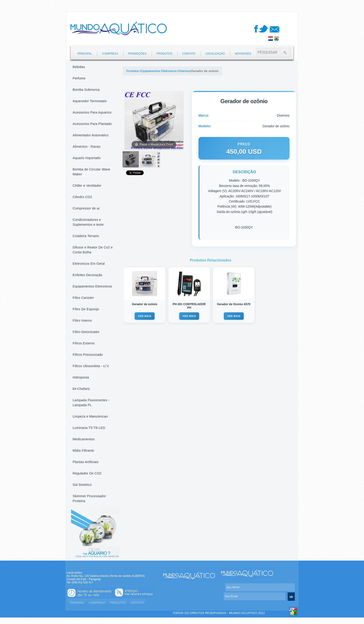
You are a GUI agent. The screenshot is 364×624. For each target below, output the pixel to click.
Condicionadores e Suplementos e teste (88, 222)
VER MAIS (145, 316)
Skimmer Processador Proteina (89, 498)
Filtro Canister (83, 298)
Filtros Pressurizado (88, 355)
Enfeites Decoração (88, 275)
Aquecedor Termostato (90, 101)
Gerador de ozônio (145, 304)
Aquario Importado (87, 158)
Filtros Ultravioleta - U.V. (91, 366)
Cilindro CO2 (82, 197)
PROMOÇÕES (137, 54)
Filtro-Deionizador (86, 332)
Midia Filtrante (83, 451)
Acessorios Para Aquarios (92, 112)
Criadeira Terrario (86, 236)
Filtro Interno (82, 320)
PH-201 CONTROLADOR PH (189, 306)
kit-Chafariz (81, 389)
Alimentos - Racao (86, 147)
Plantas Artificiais (86, 462)
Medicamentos (84, 439)
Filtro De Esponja (86, 309)
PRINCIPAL (85, 54)
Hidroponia (81, 377)
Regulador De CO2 (87, 473)
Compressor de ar (86, 208)
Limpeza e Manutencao (90, 416)
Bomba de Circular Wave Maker (91, 172)
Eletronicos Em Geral (89, 264)
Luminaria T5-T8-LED (89, 428)
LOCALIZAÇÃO (215, 54)
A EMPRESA (110, 54)
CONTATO (189, 54)
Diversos (184, 71)
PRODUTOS (164, 54)
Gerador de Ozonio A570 (234, 304)
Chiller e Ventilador (87, 186)
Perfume (79, 78)
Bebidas (79, 67)
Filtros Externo (84, 343)
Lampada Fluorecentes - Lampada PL (91, 403)
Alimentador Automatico (91, 135)
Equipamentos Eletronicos (92, 286)
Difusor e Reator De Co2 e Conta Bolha (93, 250)
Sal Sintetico (82, 485)
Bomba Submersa (86, 90)
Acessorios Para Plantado (92, 124)
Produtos (132, 71)
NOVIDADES (243, 54)
